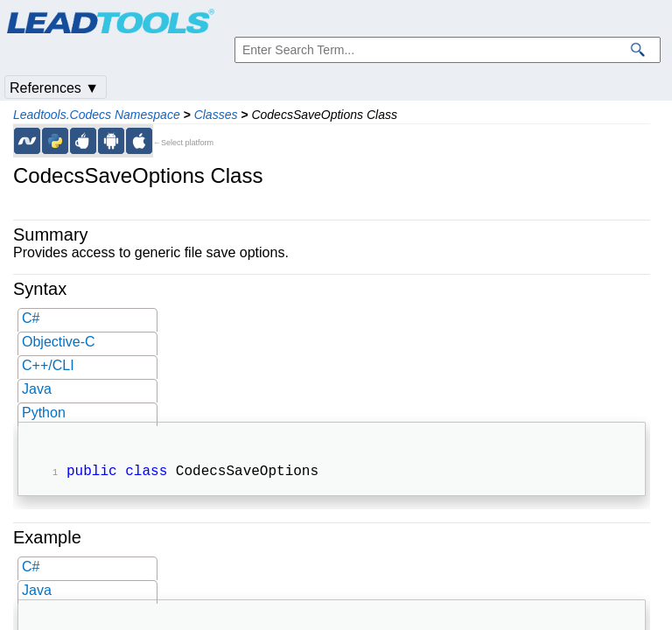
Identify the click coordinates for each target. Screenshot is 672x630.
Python (44, 413)
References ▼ (54, 88)
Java (37, 389)
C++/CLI (48, 365)
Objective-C (59, 342)
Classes (216, 115)
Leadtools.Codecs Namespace (97, 115)
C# (31, 318)
